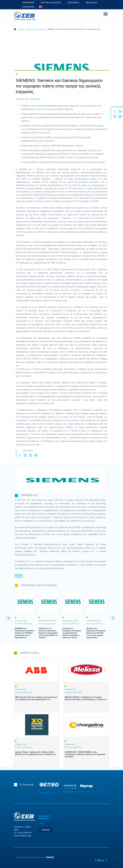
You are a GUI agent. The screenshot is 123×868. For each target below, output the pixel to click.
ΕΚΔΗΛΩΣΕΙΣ (73, 3)
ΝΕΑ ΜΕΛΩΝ (91, 3)
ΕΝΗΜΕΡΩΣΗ (28, 3)
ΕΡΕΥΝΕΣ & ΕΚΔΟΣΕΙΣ (51, 3)
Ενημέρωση (30, 29)
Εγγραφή (46, 830)
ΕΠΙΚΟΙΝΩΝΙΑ (29, 7)
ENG (41, 7)
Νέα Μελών (41, 29)
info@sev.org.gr (25, 836)
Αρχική (21, 29)
